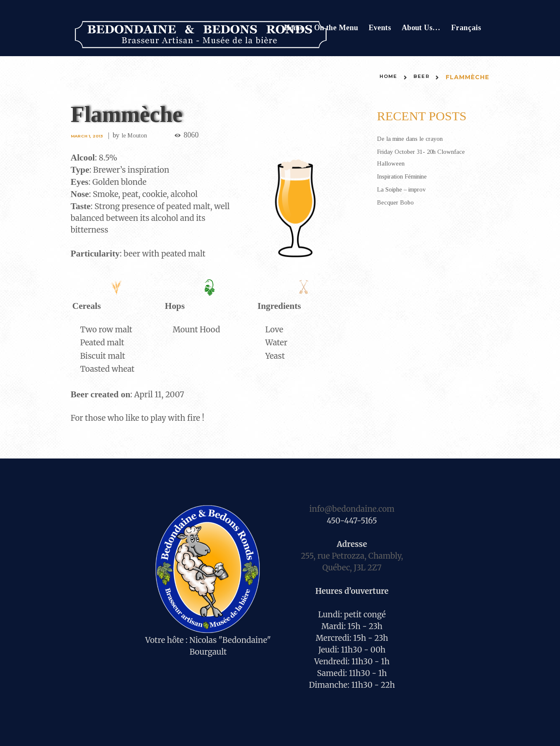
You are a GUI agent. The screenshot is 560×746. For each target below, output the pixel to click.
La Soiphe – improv (407, 189)
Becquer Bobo (399, 202)
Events (380, 28)
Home (294, 28)
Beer (420, 77)
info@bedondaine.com (352, 509)
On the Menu (336, 28)
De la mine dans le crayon (417, 138)
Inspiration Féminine (409, 176)
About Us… (421, 28)
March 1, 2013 (90, 136)
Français (466, 28)
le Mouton (143, 135)
